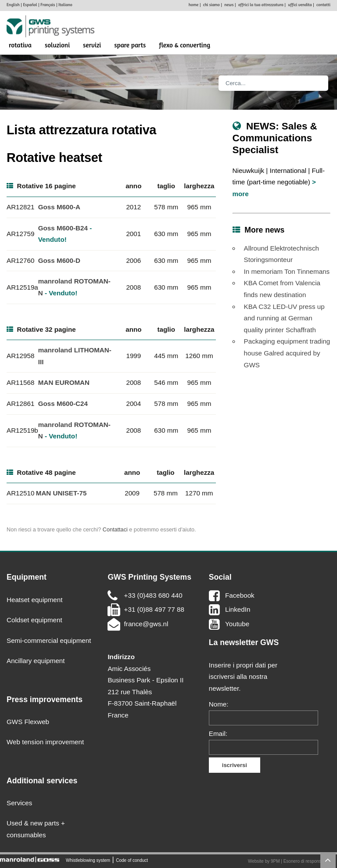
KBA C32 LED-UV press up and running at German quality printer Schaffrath (284, 318)
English (13, 5)
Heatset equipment (35, 600)
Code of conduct (132, 860)
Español (30, 5)
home (194, 5)
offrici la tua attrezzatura (261, 5)
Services (19, 803)
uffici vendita (300, 5)
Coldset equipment (34, 620)
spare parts (130, 45)
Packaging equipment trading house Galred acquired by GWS (287, 353)
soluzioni (57, 45)
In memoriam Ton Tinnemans (287, 271)
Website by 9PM (264, 861)
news (229, 5)
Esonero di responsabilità (308, 861)
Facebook (240, 595)
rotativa (20, 45)
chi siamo (212, 5)
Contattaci (115, 530)
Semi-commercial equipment (49, 640)
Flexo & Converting (185, 45)
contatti (323, 5)
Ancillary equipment (36, 661)
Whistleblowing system (88, 860)
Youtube (237, 624)
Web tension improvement (45, 742)
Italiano (65, 5)
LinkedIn (238, 609)
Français (48, 5)
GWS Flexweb (28, 722)
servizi (92, 45)
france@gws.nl (146, 624)
